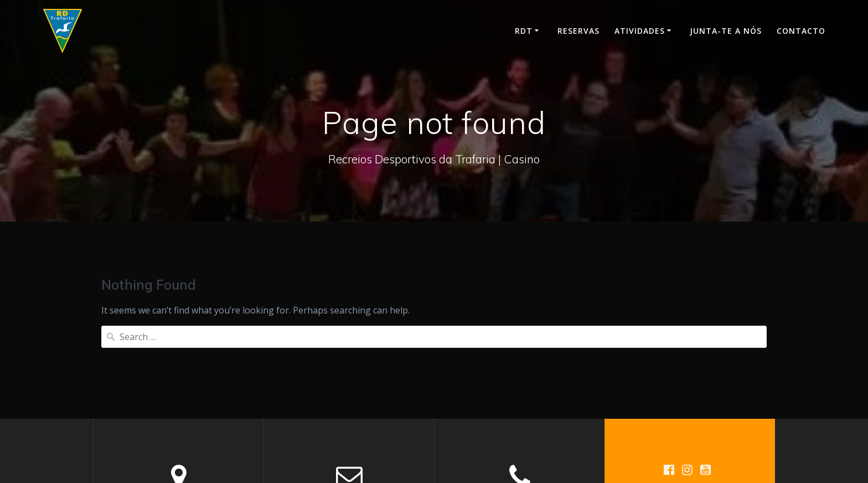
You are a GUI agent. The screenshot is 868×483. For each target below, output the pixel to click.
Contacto (801, 31)
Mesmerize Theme (698, 418)
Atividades (640, 31)
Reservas (578, 31)
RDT (524, 31)
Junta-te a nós (726, 31)
